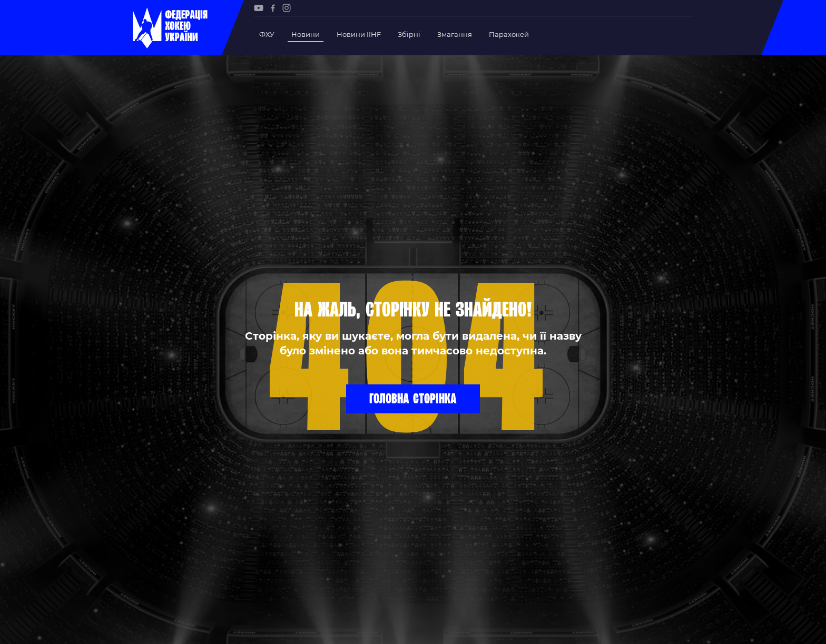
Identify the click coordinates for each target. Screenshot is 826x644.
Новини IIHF (359, 34)
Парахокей (509, 34)
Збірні (409, 34)
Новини (306, 34)
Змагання (455, 34)
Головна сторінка (413, 398)
